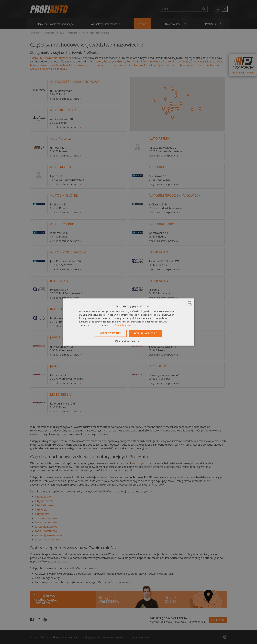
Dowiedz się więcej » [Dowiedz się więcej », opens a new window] (126, 325)
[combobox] (190, 303)
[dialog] (129, 322)
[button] (128, 341)
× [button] (191, 305)
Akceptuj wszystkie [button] (145, 333)
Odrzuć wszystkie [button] (111, 333)
